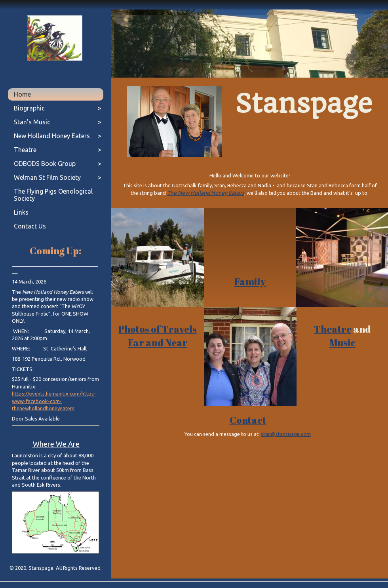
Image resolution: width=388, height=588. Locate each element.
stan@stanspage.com (286, 434)
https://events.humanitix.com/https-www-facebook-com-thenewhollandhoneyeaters (54, 401)
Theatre (333, 329)
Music (342, 343)
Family (250, 282)
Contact (248, 420)
